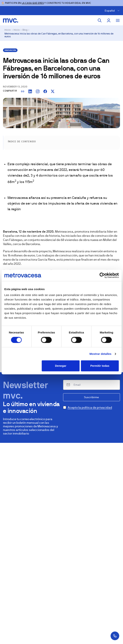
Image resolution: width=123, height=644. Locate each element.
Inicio (8, 30)
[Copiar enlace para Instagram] (38, 91)
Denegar (61, 366)
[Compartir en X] (53, 91)
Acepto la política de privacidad (90, 408)
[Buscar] (100, 20)
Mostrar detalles (100, 354)
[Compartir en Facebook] (45, 91)
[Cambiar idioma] (113, 11)
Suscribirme (91, 397)
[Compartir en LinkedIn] (30, 91)
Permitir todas (100, 366)
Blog (25, 30)
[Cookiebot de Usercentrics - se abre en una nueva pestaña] (102, 275)
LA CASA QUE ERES (33, 3)
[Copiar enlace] (23, 91)
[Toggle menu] (118, 20)
